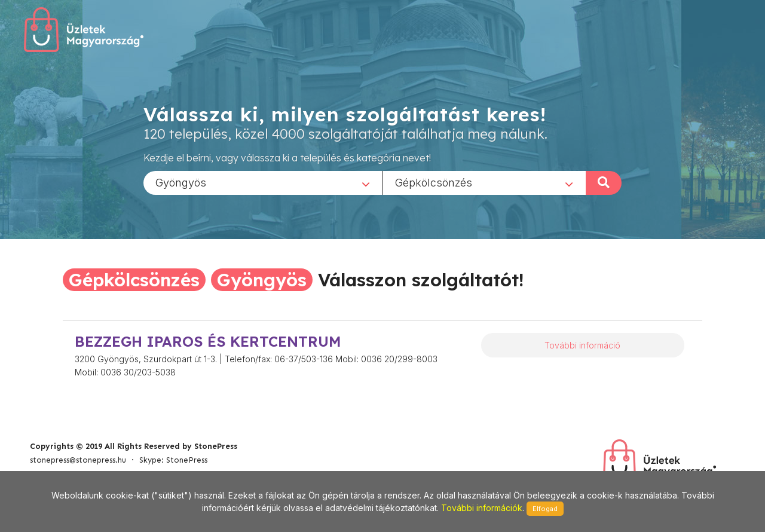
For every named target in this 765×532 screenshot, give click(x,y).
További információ (582, 345)
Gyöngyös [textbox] (181, 182)
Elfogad (545, 509)
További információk (482, 508)
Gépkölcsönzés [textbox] (434, 182)
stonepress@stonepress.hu (78, 460)
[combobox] (263, 182)
